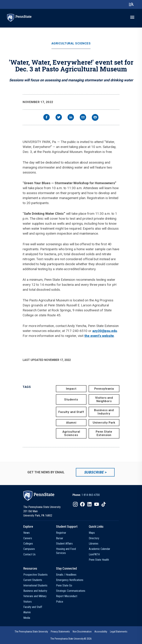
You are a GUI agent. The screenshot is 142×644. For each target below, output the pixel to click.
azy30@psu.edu (105, 331)
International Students (35, 585)
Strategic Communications (71, 591)
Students (71, 399)
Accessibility (101, 632)
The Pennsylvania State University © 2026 (71, 639)
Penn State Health (99, 560)
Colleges (28, 544)
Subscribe (94, 472)
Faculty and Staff (71, 412)
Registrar (61, 533)
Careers (28, 538)
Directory (94, 538)
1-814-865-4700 (91, 495)
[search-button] (131, 4)
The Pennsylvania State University (31, 632)
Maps (92, 533)
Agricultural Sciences (71, 43)
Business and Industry (104, 412)
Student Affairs (64, 544)
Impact (71, 389)
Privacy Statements (60, 632)
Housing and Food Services (66, 551)
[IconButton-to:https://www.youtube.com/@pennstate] (97, 504)
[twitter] (59, 118)
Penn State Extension (104, 433)
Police (60, 602)
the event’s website (99, 336)
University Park (104, 423)
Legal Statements (119, 632)
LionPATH (94, 554)
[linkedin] (71, 118)
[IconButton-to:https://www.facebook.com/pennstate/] (82, 504)
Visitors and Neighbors (104, 399)
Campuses (29, 549)
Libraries (94, 544)
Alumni (71, 423)
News (27, 533)
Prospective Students (35, 575)
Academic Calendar (99, 549)
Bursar (60, 538)
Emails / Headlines (66, 575)
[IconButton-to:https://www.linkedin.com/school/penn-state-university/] (89, 504)
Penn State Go (64, 585)
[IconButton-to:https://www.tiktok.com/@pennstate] (104, 504)
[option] (86, 495)
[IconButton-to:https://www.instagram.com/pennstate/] (75, 504)
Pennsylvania (104, 389)
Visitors (27, 602)
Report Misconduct (67, 596)
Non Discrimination (82, 632)
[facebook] (47, 118)
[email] (83, 118)
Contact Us (29, 554)
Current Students (33, 580)
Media (27, 618)
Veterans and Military (35, 596)
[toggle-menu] (132, 17)
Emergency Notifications (70, 580)
